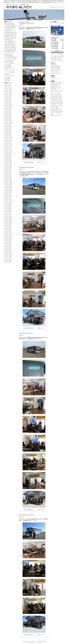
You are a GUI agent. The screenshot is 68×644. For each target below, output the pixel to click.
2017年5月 (8, 210)
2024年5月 (8, 114)
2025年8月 (8, 95)
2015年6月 (8, 245)
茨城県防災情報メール (56, 107)
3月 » (61, 61)
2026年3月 (8, 86)
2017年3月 (8, 213)
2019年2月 (8, 178)
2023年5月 (8, 131)
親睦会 (7, 74)
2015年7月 (8, 244)
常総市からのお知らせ (57, 115)
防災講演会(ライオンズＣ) (11, 31)
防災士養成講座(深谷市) (10, 43)
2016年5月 (8, 228)
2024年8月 (8, 110)
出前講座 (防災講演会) (10, 57)
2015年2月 (8, 251)
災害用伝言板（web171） (57, 87)
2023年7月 (8, 128)
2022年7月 (8, 142)
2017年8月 (8, 206)
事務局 (7, 80)
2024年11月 (8, 105)
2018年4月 (8, 193)
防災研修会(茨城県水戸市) (11, 51)
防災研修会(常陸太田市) (26, 333)
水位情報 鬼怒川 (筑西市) (57, 99)
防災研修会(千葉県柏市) (10, 45)
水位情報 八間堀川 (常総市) (57, 102)
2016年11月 (8, 219)
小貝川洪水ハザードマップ (57, 90)
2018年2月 (8, 197)
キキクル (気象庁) (55, 108)
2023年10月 (8, 124)
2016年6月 (8, 227)
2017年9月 (8, 204)
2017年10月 (8, 203)
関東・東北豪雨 (9, 56)
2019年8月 (8, 169)
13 (55, 57)
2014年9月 (8, 257)
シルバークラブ (9, 73)
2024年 (24, 22)
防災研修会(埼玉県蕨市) (10, 25)
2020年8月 (8, 156)
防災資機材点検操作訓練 (10, 28)
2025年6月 (8, 98)
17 (63, 57)
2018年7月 (8, 189)
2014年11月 (8, 254)
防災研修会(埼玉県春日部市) (11, 34)
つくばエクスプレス (56, 79)
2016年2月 (8, 233)
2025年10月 (8, 93)
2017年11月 (8, 201)
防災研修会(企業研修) (10, 23)
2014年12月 (8, 253)
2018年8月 (8, 187)
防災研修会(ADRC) (9, 40)
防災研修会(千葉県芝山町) (27, 23)
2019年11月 (8, 165)
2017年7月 (8, 207)
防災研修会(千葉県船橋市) (11, 48)
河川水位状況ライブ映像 (57, 105)
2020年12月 (8, 151)
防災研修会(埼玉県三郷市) (11, 37)
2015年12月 (8, 236)
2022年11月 (8, 139)
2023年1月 (8, 136)
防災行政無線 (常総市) (56, 84)
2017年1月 (8, 216)
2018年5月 (8, 192)
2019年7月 (8, 171)
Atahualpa (39, 643)
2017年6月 (8, 209)
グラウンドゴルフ (9, 70)
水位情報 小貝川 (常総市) (57, 96)
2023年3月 (8, 133)
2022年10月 (8, 140)
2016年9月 (8, 222)
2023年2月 (8, 134)
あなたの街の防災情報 (56, 95)
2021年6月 (8, 148)
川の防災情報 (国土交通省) (57, 111)
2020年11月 (8, 152)
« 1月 (54, 61)
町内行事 (7, 67)
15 (59, 57)
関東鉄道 (53, 77)
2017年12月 (8, 200)
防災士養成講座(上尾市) (10, 41)
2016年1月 (8, 235)
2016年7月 (8, 225)
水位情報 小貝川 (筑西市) (57, 101)
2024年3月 (8, 116)
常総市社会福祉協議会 (56, 67)
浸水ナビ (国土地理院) (56, 113)
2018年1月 (8, 198)
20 (55, 58)
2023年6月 (8, 130)
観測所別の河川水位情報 (57, 83)
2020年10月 (8, 154)
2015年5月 (8, 247)
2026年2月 (8, 87)
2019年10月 (8, 166)
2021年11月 (8, 145)
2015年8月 (8, 242)
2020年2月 (8, 160)
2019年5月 (8, 174)
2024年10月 (8, 107)
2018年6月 (8, 190)
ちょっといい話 (9, 63)
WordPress (34, 643)
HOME (20, 22)
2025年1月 (8, 102)
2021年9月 (8, 146)
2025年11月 (8, 92)
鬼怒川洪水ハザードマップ (57, 89)
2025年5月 (8, 99)
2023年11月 (8, 122)
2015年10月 (8, 239)
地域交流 (7, 79)
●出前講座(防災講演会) (28, 162)
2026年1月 (8, 89)
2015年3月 (8, 250)
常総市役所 (54, 64)
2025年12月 (8, 90)
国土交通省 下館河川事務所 (57, 104)
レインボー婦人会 (9, 76)
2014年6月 (8, 262)
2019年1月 (8, 180)
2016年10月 (8, 221)
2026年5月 (8, 84)
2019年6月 (8, 172)
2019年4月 (8, 175)
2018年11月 (8, 183)
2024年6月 (8, 113)
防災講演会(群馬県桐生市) (11, 35)
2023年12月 (8, 120)
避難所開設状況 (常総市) (57, 110)
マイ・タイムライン (10, 59)
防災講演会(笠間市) (9, 29)
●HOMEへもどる (41, 162)
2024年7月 (8, 111)
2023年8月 (8, 127)
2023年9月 (8, 125)
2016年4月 (8, 230)
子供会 (7, 77)
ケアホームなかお (55, 72)
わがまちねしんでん (33, 641)
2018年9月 (8, 186)
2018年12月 (8, 181)
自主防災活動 (8, 60)
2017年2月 (8, 215)
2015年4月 (8, 248)
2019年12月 (8, 163)
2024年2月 (8, 117)
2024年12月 (8, 104)
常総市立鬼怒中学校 (56, 70)
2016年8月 (8, 224)
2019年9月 (8, 168)
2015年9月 (8, 241)
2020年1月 (8, 162)
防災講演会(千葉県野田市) (11, 46)
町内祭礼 (7, 68)
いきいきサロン (9, 71)
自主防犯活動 (8, 62)
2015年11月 (8, 238)
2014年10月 (8, 256)
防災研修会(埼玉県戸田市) (11, 38)
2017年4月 (8, 212)
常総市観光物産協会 (56, 66)
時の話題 (7, 65)
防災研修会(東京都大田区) (11, 32)
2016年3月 (8, 232)
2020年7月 (8, 157)
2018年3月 (8, 195)
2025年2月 (8, 101)
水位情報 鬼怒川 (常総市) (57, 98)
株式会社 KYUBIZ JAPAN (57, 74)
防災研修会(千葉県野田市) (11, 26)
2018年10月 (8, 184)
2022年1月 (8, 143)
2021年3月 (8, 149)
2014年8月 (8, 259)
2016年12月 (8, 218)
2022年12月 (8, 137)
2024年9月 (8, 108)
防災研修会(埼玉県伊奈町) (27, 167)
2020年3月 (8, 159)
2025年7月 (8, 96)
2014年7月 (8, 260)
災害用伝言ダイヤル (56, 86)
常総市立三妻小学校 (56, 69)
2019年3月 (8, 177)
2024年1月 (8, 119)
